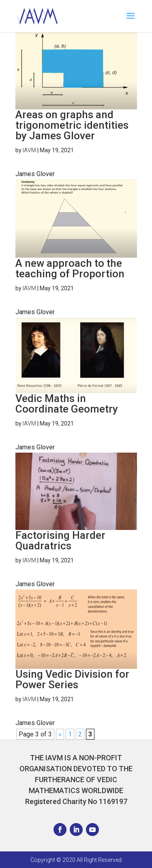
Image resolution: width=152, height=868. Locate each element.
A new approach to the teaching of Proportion (70, 268)
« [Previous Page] (60, 734)
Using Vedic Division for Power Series (72, 679)
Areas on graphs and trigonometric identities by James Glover (72, 125)
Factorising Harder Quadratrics (60, 540)
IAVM (29, 150)
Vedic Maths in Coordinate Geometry (67, 404)
